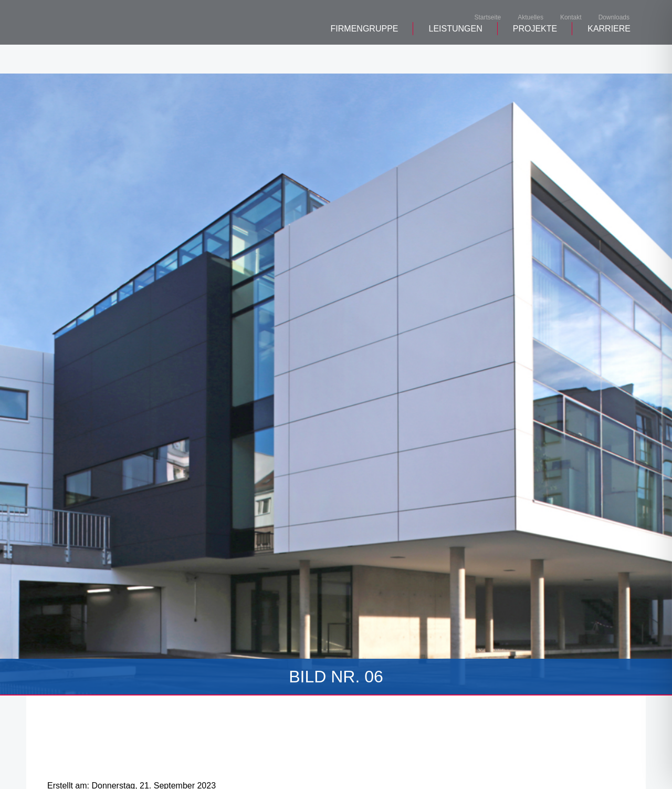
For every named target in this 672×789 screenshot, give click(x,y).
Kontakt (571, 18)
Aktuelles (531, 18)
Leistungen (455, 58)
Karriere (609, 58)
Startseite (488, 18)
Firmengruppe (365, 58)
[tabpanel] (336, 385)
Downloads (614, 18)
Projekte (535, 58)
